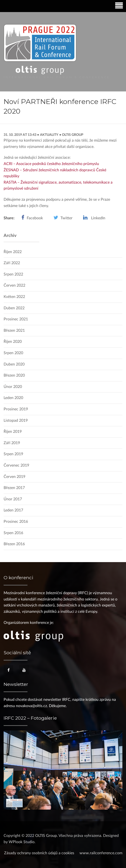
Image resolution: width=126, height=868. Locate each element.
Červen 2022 (14, 285)
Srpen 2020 (13, 353)
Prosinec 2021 (16, 319)
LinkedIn (98, 218)
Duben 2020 (14, 364)
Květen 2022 (14, 297)
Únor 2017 (13, 499)
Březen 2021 (14, 331)
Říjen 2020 (13, 342)
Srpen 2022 (13, 274)
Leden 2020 (13, 398)
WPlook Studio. (22, 842)
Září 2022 (12, 263)
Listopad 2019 (16, 420)
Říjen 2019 (13, 432)
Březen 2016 (14, 544)
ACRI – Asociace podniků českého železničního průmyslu (51, 164)
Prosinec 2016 (16, 522)
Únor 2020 (13, 387)
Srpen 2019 (13, 454)
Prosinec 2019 (16, 409)
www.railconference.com (101, 853)
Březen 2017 (14, 488)
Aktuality (49, 135)
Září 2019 (12, 443)
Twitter (66, 218)
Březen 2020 (14, 375)
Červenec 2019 (16, 465)
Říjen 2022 (13, 252)
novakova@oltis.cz (31, 706)
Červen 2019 (14, 477)
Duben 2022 (14, 308)
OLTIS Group (72, 135)
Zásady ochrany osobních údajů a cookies (39, 853)
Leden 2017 (13, 510)
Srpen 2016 (13, 533)
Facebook (35, 218)
